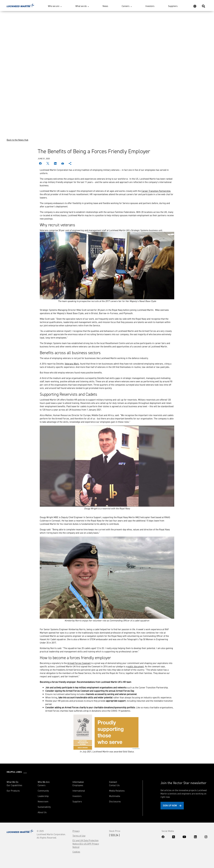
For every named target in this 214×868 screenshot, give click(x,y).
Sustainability (44, 807)
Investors (150, 6)
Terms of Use (79, 836)
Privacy (76, 831)
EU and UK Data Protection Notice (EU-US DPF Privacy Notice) (86, 844)
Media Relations (117, 791)
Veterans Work (72, 364)
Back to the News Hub (17, 140)
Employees (78, 785)
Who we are (54, 6)
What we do (81, 6)
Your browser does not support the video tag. (107, 71)
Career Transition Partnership (156, 191)
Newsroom (43, 801)
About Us (42, 812)
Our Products (13, 791)
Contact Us (114, 785)
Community (43, 791)
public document (136, 666)
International (79, 791)
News (105, 6)
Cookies (76, 852)
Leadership (43, 796)
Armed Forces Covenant (79, 663)
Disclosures (115, 801)
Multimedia (115, 796)
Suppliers (173, 6)
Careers (126, 6)
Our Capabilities (14, 785)
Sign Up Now (170, 805)
